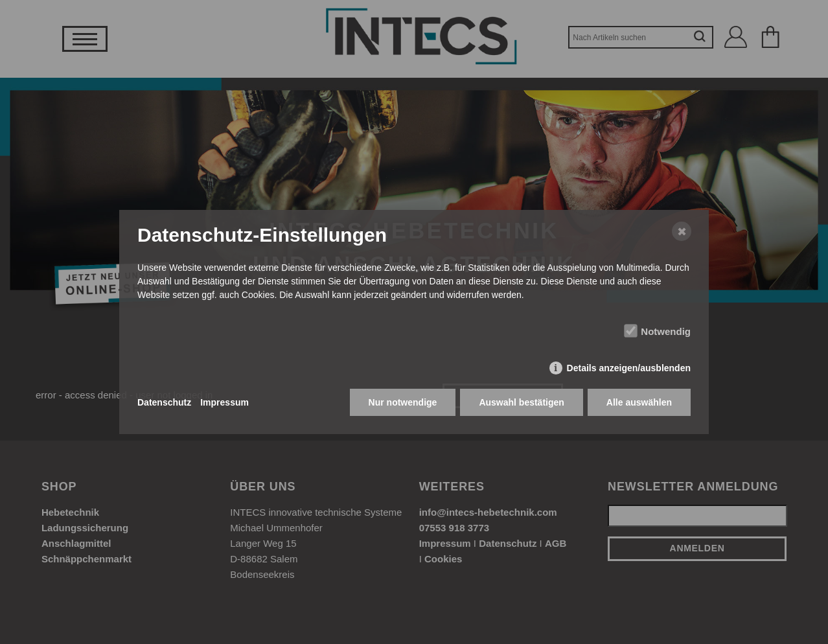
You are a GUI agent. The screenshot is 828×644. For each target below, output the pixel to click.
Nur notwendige (403, 402)
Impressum (224, 402)
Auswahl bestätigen (521, 402)
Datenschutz (164, 402)
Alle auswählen (639, 402)
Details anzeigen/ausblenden (629, 368)
